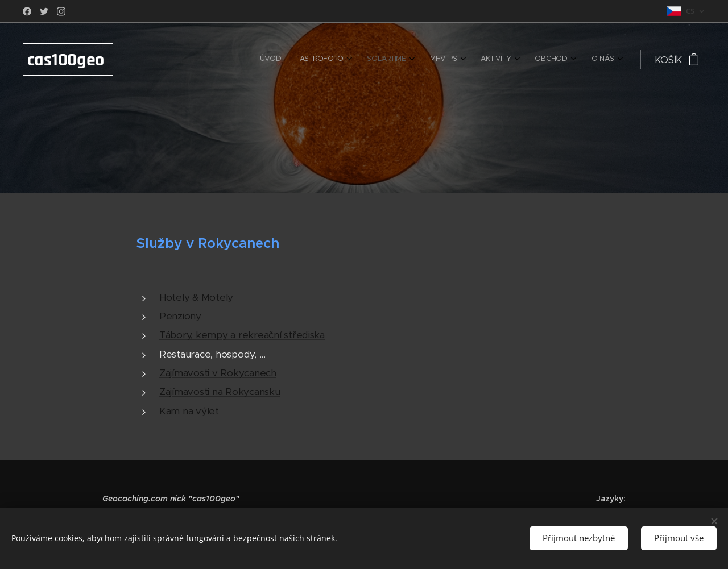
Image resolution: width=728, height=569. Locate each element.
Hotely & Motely (196, 297)
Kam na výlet (189, 411)
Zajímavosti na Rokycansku (220, 392)
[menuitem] (480, 60)
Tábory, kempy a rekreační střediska (242, 335)
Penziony (180, 316)
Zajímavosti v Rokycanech (218, 373)
